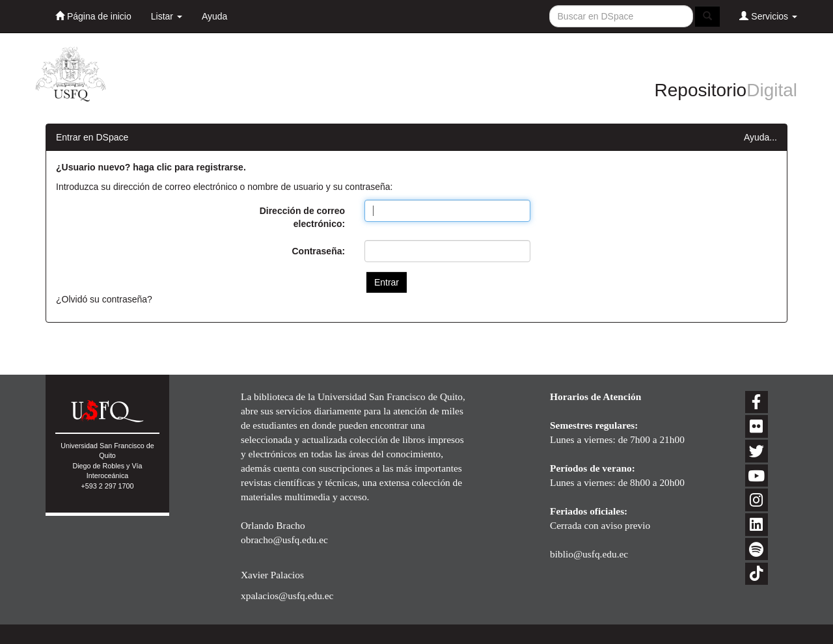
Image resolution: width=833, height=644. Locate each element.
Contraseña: (318, 251)
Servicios (768, 16)
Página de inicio (93, 16)
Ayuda (214, 16)
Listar (167, 16)
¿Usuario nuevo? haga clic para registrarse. (151, 167)
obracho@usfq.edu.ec (284, 540)
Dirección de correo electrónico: (303, 217)
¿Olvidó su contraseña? (104, 299)
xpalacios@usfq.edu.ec (287, 596)
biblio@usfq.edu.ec (589, 554)
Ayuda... (760, 137)
